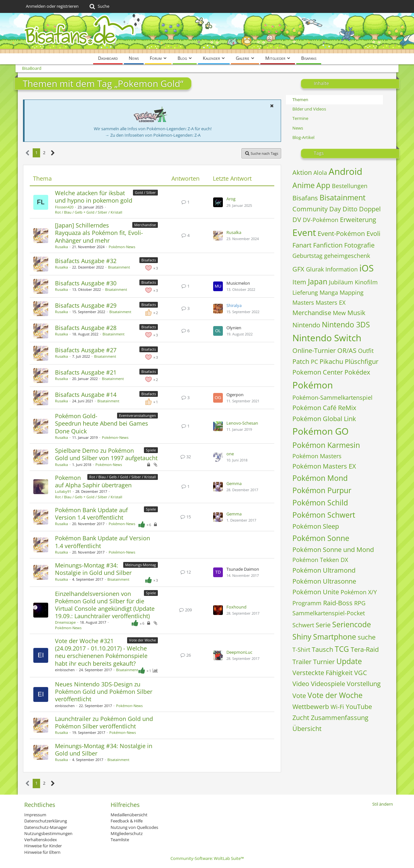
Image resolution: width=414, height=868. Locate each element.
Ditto (350, 209)
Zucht (301, 718)
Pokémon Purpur (322, 490)
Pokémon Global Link (324, 419)
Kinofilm (366, 282)
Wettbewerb (311, 707)
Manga (329, 292)
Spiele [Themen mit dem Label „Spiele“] (151, 450)
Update (349, 661)
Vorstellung (364, 684)
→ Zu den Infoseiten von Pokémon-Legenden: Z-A (153, 135)
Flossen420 (64, 207)
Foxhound (236, 607)
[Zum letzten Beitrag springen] (218, 202)
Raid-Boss (338, 603)
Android (345, 171)
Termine (300, 118)
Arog (231, 199)
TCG (342, 649)
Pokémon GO (321, 431)
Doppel (370, 209)
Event (304, 232)
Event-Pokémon (341, 233)
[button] (272, 106)
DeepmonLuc (239, 652)
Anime (304, 185)
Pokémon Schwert (324, 515)
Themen (300, 100)
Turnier (324, 662)
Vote (299, 696)
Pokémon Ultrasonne (324, 581)
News (298, 128)
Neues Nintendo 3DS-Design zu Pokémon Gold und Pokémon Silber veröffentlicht (104, 692)
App (323, 185)
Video (301, 684)
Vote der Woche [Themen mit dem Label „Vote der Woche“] (142, 640)
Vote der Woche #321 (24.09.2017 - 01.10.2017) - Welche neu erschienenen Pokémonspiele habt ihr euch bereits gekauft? (101, 652)
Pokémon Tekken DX (320, 560)
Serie (323, 625)
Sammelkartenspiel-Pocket (329, 613)
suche (367, 637)
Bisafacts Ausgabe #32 (86, 261)
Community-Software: (207, 858)
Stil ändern (383, 804)
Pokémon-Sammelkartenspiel (332, 397)
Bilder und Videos (309, 109)
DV (297, 220)
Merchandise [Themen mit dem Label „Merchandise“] (145, 225)
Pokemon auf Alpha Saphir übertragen (93, 481)
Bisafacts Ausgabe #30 (86, 283)
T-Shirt (301, 650)
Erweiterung (358, 220)
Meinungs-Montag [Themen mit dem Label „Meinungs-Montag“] (141, 565)
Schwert (303, 625)
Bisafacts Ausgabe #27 (86, 350)
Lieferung (305, 292)
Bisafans (305, 198)
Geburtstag (307, 256)
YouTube (359, 707)
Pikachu (331, 361)
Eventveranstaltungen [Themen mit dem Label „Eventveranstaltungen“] (137, 415)
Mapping (352, 292)
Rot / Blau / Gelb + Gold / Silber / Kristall (89, 212)
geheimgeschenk (347, 256)
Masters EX (331, 302)
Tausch (322, 649)
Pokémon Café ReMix (324, 408)
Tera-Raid (365, 649)
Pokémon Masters (317, 456)
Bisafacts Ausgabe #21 (86, 372)
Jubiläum (341, 282)
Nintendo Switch (327, 338)
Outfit (366, 351)
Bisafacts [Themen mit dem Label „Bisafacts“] (149, 260)
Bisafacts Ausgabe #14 (86, 395)
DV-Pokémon (321, 220)
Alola (320, 173)
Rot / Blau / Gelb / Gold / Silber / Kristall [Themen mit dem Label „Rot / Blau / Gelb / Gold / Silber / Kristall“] (123, 477)
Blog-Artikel (303, 137)
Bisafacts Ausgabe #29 (86, 305)
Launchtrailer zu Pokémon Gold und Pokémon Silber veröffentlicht (104, 722)
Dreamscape (65, 622)
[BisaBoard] (207, 33)
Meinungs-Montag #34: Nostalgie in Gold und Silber (93, 569)
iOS (366, 268)
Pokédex (357, 372)
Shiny (302, 637)
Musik (356, 313)
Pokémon (313, 385)
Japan (318, 281)
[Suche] (99, 6)
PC (314, 362)
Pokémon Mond (320, 478)
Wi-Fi (337, 707)
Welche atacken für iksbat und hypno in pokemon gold (94, 197)
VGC (361, 673)
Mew (339, 313)
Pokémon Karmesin (326, 445)
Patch (301, 361)
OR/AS (347, 350)
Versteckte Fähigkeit (322, 673)
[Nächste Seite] (53, 153)
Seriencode (352, 624)
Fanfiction (328, 245)
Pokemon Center (318, 372)
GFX (298, 269)
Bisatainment (119, 267)
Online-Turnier (314, 350)
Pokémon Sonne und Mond (333, 550)
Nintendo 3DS (346, 324)
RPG (360, 603)
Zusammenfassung (340, 718)
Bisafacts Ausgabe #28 (86, 328)
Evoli (373, 233)
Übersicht (307, 729)
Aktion (302, 172)
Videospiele (328, 684)
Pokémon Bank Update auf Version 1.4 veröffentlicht (91, 514)
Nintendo (306, 325)
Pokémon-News (122, 247)
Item (299, 282)
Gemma (234, 483)
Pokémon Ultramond (324, 570)
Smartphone (335, 637)
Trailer (302, 662)
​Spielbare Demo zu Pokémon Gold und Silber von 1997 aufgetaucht (106, 454)
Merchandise (312, 313)
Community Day (317, 209)
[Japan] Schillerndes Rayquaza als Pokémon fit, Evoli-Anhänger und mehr (99, 233)
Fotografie (359, 245)
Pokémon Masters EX (324, 466)
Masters (303, 302)
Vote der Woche (335, 695)
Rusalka (61, 247)
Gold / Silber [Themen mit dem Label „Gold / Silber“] (145, 192)
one (230, 454)
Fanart (302, 245)
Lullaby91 (63, 491)
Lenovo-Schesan (242, 423)
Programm (307, 603)
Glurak (315, 269)
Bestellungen (350, 186)
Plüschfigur (362, 361)
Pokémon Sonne (321, 538)
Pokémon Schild (320, 503)
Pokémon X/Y (359, 592)
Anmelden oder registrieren (52, 6)
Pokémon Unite (316, 592)
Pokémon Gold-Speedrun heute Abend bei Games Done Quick (102, 423)
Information (342, 269)
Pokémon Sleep (316, 526)
